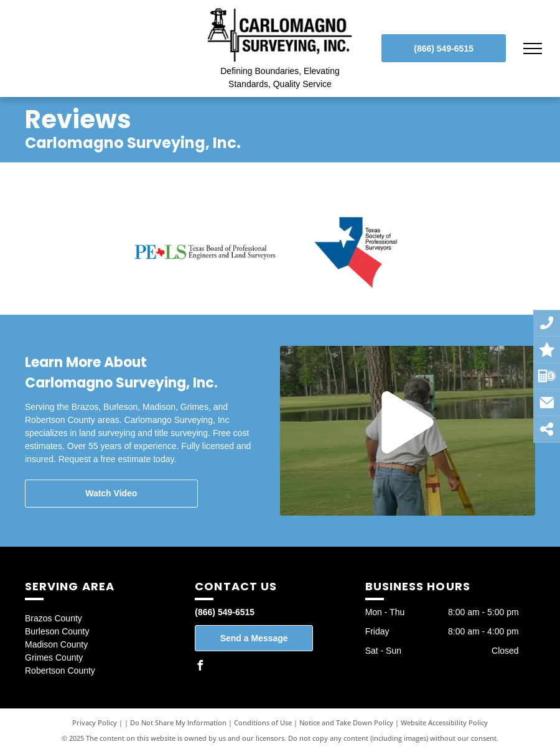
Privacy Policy (95, 722)
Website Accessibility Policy (444, 722)
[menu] (533, 49)
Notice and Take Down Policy (346, 722)
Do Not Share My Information (178, 722)
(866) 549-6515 (225, 612)
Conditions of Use (263, 722)
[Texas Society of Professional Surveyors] (356, 253)
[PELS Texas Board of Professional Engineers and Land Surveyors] (205, 253)
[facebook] (200, 667)
